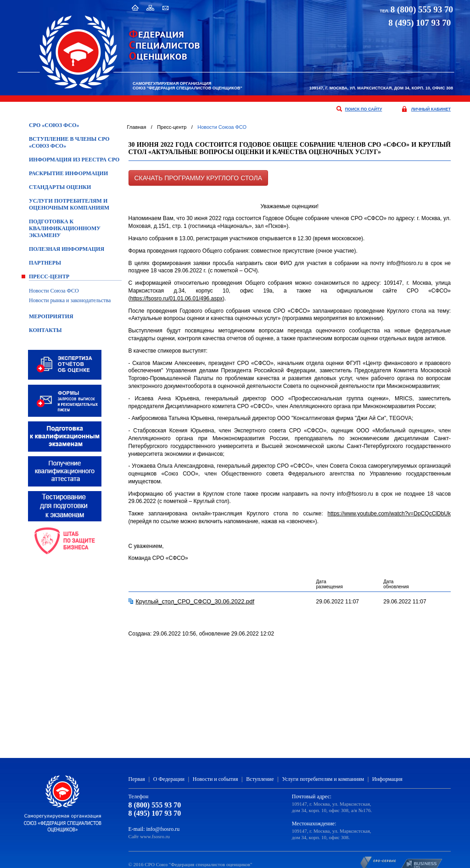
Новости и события (215, 779)
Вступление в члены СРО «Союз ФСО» (69, 142)
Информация (387, 779)
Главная (137, 127)
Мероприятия (51, 316)
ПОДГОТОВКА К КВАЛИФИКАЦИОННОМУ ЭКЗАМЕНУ (65, 228)
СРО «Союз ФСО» (54, 125)
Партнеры (45, 263)
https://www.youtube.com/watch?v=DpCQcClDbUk (389, 514)
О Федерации (169, 779)
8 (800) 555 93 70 (422, 9)
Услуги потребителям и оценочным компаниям (69, 204)
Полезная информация (67, 249)
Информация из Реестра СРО (74, 160)
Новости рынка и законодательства (70, 300)
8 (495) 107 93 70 (155, 813)
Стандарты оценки (60, 187)
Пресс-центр (49, 276)
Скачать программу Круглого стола (198, 178)
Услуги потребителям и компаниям (323, 779)
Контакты (45, 330)
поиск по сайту (364, 109)
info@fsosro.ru (163, 829)
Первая (137, 779)
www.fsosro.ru (155, 836)
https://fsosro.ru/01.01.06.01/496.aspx (176, 299)
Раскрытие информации (68, 173)
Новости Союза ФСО (54, 291)
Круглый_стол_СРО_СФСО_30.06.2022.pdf (195, 601)
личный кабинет (431, 109)
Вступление (260, 779)
